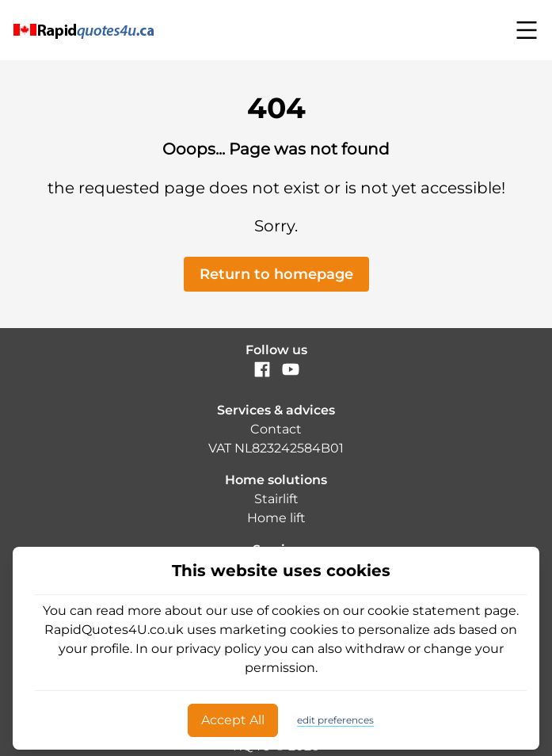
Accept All (233, 720)
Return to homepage (276, 274)
